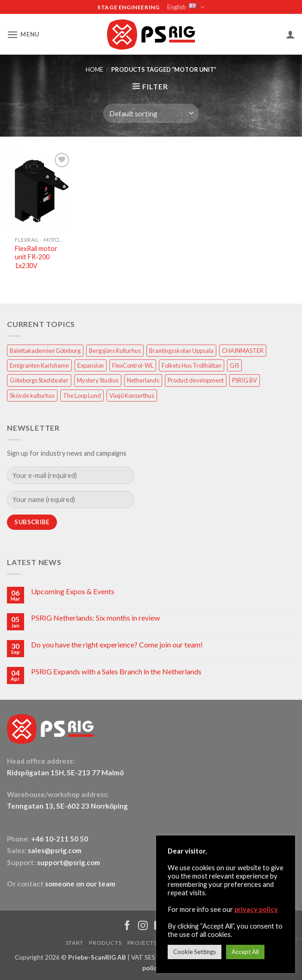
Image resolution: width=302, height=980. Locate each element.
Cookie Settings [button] (195, 952)
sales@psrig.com (55, 850)
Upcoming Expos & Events (73, 591)
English (186, 7)
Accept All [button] (245, 952)
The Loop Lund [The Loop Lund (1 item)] (82, 396)
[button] (23, 35)
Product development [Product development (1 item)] (196, 380)
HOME (94, 69)
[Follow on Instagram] (143, 926)
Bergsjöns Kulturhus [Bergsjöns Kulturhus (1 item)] (115, 351)
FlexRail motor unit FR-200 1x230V (36, 257)
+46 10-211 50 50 (60, 839)
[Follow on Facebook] (127, 926)
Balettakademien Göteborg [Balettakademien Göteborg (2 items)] (45, 351)
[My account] (290, 34)
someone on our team (80, 884)
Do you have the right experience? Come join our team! (117, 644)
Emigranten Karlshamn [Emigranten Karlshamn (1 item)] (39, 365)
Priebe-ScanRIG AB (97, 957)
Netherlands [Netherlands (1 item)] (143, 380)
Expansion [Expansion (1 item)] (91, 365)
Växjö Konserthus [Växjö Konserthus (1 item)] (132, 396)
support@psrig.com (69, 862)
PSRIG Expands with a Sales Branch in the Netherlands (116, 671)
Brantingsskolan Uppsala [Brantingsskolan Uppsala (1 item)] (181, 351)
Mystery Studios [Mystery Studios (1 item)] (98, 380)
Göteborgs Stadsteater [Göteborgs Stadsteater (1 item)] (39, 380)
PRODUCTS (105, 943)
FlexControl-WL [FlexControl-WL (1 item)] (133, 365)
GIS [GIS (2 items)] (234, 365)
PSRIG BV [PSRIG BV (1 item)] (245, 380)
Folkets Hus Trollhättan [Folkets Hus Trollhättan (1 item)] (192, 365)
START (75, 943)
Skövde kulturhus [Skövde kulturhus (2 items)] (32, 396)
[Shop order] (151, 113)
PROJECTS (142, 943)
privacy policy (256, 909)
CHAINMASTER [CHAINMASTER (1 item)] (243, 351)
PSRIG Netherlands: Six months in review (95, 618)
